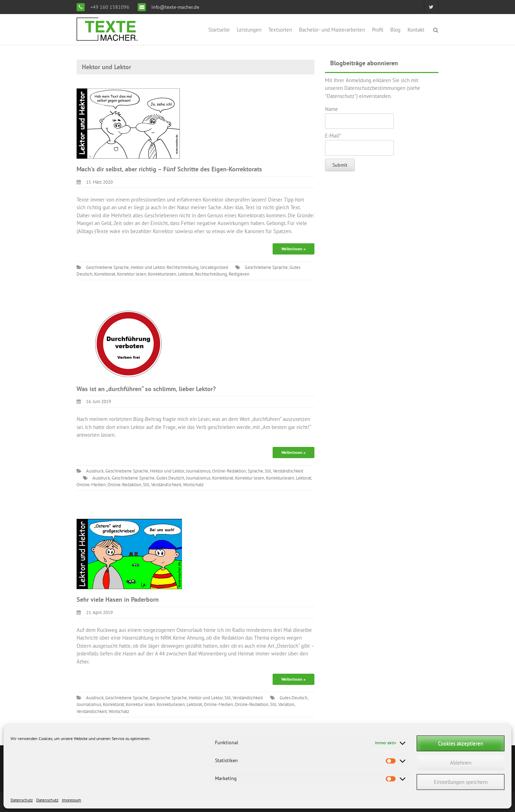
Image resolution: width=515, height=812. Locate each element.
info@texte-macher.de (175, 7)
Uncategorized (214, 267)
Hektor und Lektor (148, 267)
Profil (378, 30)
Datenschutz (22, 800)
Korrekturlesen (162, 274)
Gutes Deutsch (170, 478)
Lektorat (185, 274)
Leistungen (249, 30)
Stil (268, 471)
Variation (286, 704)
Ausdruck (95, 471)
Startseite (219, 30)
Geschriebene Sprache (107, 267)
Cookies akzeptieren (461, 743)
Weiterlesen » (294, 249)
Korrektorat (105, 274)
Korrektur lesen (132, 274)
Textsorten (280, 30)
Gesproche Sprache (168, 698)
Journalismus (198, 471)
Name (359, 117)
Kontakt (416, 30)
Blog (395, 30)
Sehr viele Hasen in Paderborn (118, 599)
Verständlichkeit (288, 471)
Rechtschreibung (182, 267)
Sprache (255, 471)
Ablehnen (461, 763)
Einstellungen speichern (461, 782)
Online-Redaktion (229, 471)
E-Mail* (359, 144)
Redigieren (239, 274)
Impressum (71, 800)
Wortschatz (193, 485)
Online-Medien (91, 485)
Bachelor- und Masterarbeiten (332, 30)
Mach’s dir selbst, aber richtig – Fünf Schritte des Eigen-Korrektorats (169, 169)
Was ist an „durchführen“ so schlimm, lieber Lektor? (146, 389)
